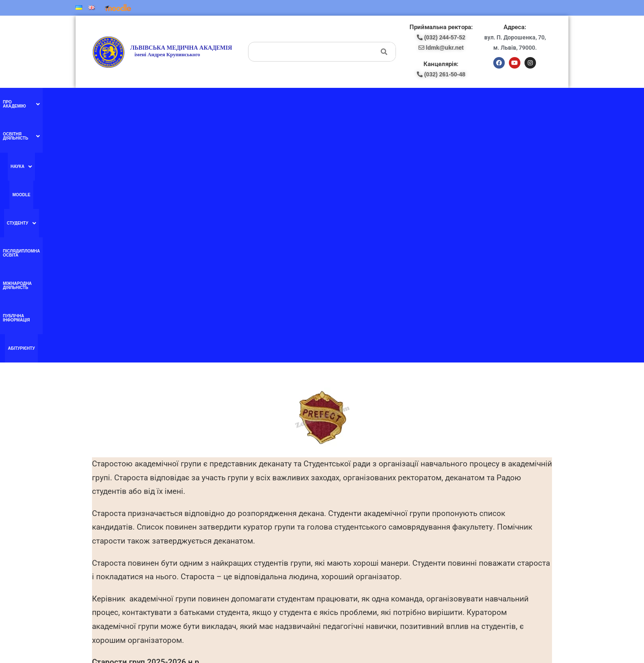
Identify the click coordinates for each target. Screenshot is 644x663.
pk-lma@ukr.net (353, 526)
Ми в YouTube (224, 525)
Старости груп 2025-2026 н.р (146, 416)
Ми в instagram (225, 543)
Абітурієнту (506, 102)
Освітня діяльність (198, 102)
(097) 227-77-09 (350, 509)
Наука (241, 102)
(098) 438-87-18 (350, 517)
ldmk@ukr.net (489, 594)
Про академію (145, 102)
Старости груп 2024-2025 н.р (146, 438)
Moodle (267, 102)
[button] (145, 102)
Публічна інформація (462, 102)
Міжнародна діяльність (404, 102)
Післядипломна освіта (343, 102)
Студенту (296, 102)
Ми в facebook (224, 509)
